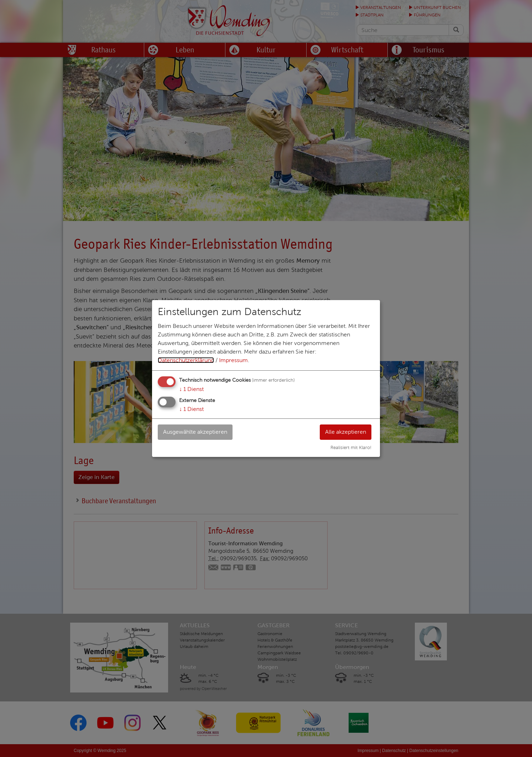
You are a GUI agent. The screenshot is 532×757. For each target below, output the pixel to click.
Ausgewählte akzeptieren (195, 432)
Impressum (233, 360)
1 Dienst (191, 389)
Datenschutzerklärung (186, 360)
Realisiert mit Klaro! (351, 448)
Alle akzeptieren (346, 432)
